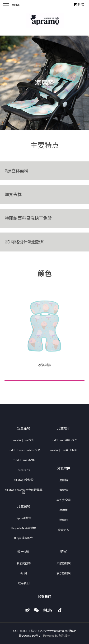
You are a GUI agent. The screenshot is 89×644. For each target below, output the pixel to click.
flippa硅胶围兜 (24, 538)
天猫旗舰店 (64, 563)
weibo (27, 609)
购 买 (79, 5)
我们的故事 (24, 563)
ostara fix (24, 470)
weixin (36, 609)
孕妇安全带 (64, 500)
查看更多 (64, 530)
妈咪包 (64, 520)
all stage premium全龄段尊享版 (24, 491)
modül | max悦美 (24, 460)
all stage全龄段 (24, 480)
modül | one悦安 (24, 440)
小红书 (47, 609)
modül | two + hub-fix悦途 (24, 450)
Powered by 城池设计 (57, 636)
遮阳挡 (64, 480)
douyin (60, 609)
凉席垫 (64, 510)
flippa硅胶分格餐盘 (24, 528)
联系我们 (24, 583)
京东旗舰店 (64, 573)
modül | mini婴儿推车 (64, 440)
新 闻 (24, 573)
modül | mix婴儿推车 (64, 450)
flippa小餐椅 (24, 518)
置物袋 (64, 490)
